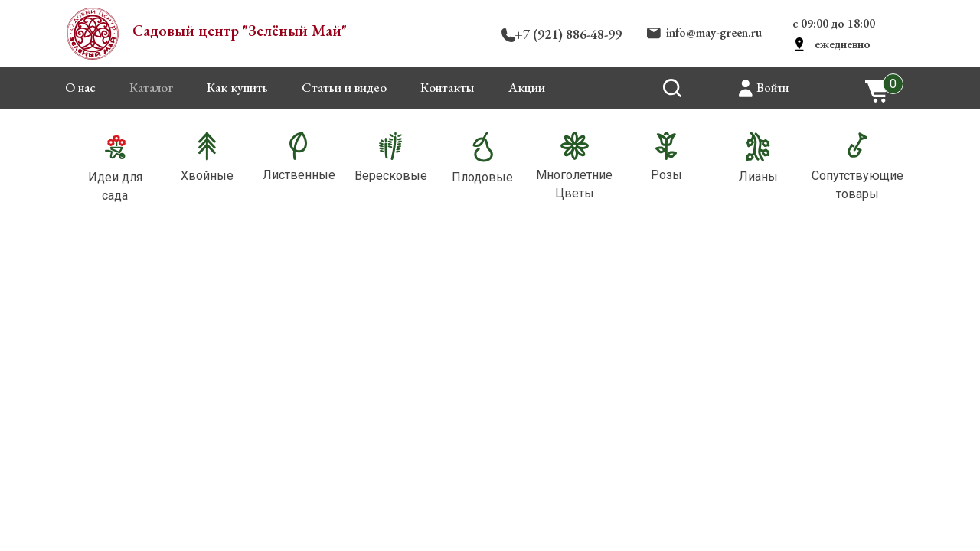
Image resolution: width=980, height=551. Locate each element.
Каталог (151, 87)
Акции (527, 87)
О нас (80, 87)
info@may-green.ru (714, 33)
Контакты (448, 87)
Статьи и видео (344, 87)
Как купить (237, 87)
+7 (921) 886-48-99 (568, 34)
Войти (773, 88)
